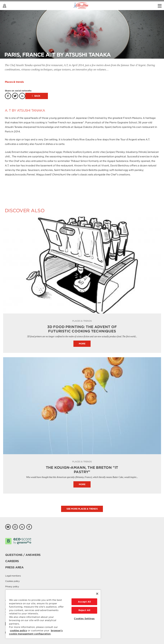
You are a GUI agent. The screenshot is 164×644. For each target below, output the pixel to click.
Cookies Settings (84, 619)
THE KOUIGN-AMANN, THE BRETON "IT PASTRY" (82, 470)
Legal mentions (13, 576)
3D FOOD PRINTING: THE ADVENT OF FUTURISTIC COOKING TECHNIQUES (82, 329)
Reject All (84, 610)
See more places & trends (82, 509)
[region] (53, 614)
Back (36, 96)
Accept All (84, 602)
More (82, 344)
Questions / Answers (23, 555)
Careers (12, 561)
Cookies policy (12, 581)
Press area (14, 567)
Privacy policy (12, 586)
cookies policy (18, 631)
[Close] (97, 594)
